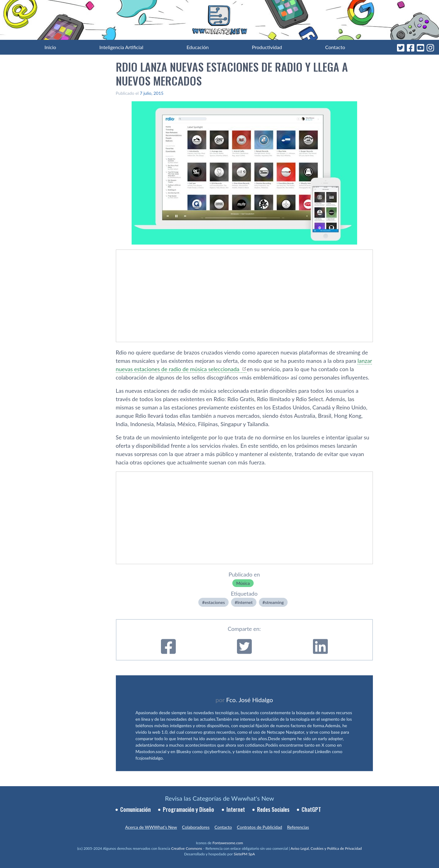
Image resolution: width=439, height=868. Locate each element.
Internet (245, 602)
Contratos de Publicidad (260, 827)
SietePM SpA (244, 854)
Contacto (335, 47)
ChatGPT (311, 809)
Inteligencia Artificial (121, 47)
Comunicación (135, 809)
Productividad (267, 47)
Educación (198, 47)
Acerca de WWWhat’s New (151, 827)
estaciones (215, 602)
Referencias (298, 827)
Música (243, 583)
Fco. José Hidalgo (250, 700)
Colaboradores (196, 827)
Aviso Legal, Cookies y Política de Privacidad (326, 848)
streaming (274, 602)
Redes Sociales (273, 809)
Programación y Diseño (188, 809)
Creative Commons (187, 848)
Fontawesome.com (228, 843)
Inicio (50, 47)
